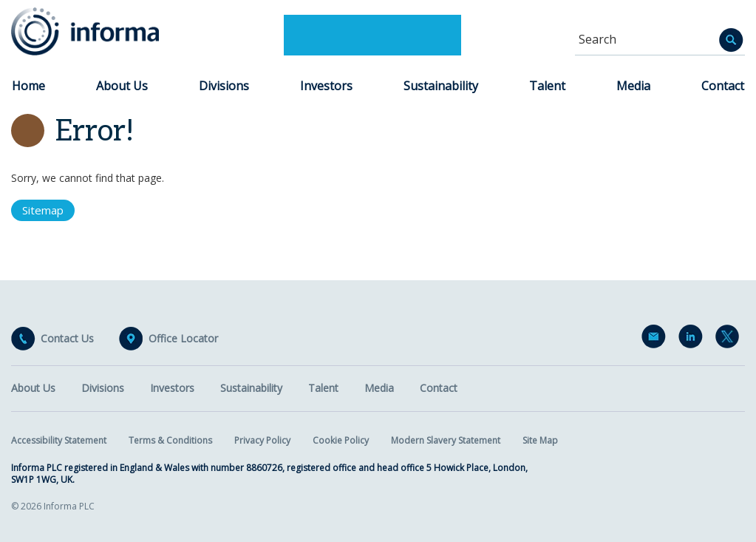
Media (633, 86)
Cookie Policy (341, 440)
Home (28, 86)
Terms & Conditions (170, 440)
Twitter (730, 339)
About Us (122, 86)
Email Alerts (656, 339)
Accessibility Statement (59, 440)
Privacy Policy (262, 440)
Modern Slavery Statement (446, 440)
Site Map (540, 440)
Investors (326, 86)
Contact (723, 86)
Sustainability (441, 86)
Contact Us (67, 339)
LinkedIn (693, 339)
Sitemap (43, 210)
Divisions (224, 86)
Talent (547, 86)
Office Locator (183, 339)
